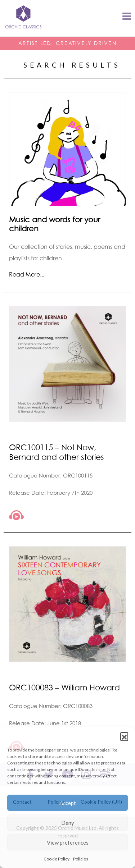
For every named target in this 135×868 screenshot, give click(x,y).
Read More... (27, 274)
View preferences (68, 842)
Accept (68, 803)
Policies (81, 859)
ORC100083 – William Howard (64, 687)
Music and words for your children (55, 224)
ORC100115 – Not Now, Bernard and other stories (57, 452)
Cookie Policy (57, 859)
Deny (68, 823)
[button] (124, 736)
